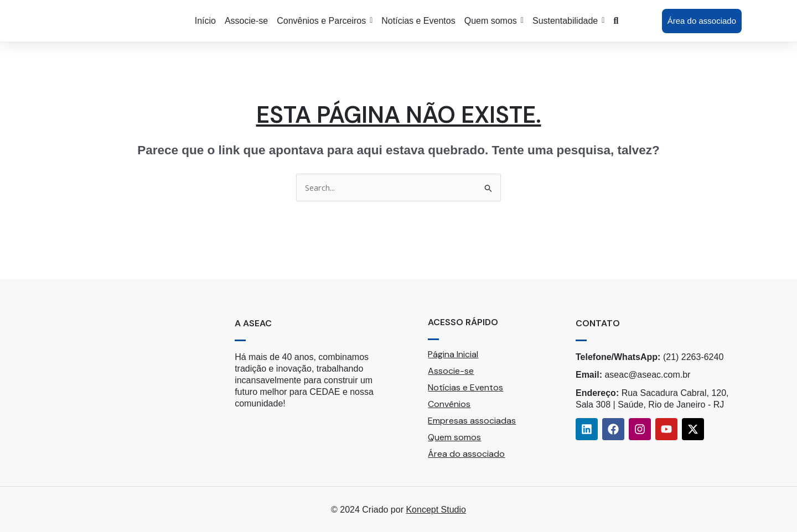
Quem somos (454, 437)
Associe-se (451, 371)
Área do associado (466, 454)
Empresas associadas (472, 421)
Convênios (449, 404)
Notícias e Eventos (465, 387)
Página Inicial (453, 354)
